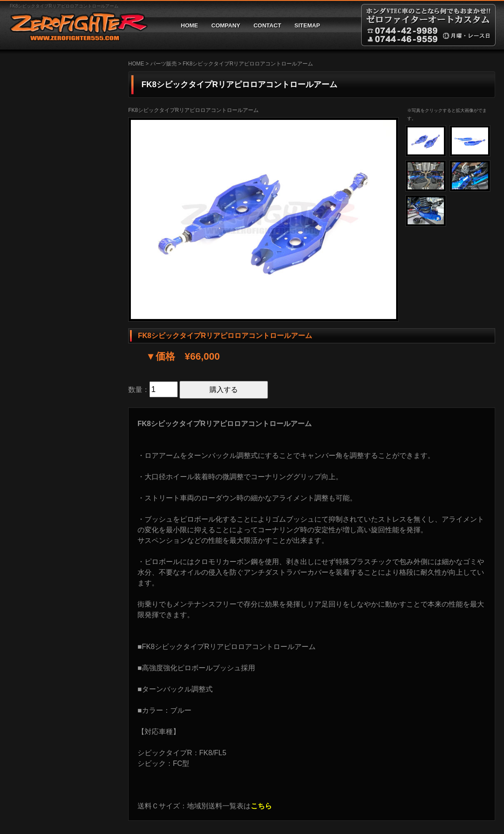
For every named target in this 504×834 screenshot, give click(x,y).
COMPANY (226, 25)
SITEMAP (307, 25)
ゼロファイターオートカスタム (75, 25)
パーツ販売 (164, 64)
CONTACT (267, 25)
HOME (189, 25)
